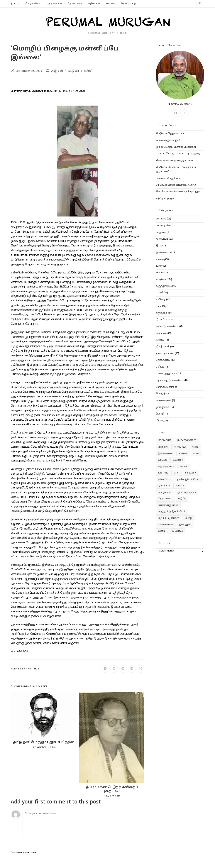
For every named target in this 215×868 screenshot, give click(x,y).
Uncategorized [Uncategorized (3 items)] (187, 441)
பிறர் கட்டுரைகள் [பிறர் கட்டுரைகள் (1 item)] (169, 518)
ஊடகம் (160, 273)
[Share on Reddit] (123, 669)
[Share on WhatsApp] (114, 669)
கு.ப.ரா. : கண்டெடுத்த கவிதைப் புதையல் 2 (112, 789)
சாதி (159, 306)
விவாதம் (161, 421)
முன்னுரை (162, 407)
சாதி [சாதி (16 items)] (177, 473)
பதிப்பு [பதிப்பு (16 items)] (182, 499)
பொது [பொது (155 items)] (188, 518)
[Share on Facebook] (105, 669)
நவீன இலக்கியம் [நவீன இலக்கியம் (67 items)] (188, 479)
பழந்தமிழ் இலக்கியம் (169, 380)
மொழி (160, 414)
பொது (160, 394)
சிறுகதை (162, 313)
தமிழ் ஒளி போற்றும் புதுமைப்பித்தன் (44, 742)
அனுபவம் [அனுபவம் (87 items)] (180, 447)
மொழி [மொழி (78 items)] (162, 531)
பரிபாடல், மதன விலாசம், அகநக (176, 185)
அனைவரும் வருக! (168, 140)
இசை (159, 246)
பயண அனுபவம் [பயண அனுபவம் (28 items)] (168, 505)
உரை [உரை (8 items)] (196, 454)
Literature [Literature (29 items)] (165, 441)
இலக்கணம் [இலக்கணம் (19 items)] (166, 454)
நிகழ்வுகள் (163, 347)
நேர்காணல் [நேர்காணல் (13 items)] (165, 499)
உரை (159, 266)
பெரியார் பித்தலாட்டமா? (171, 134)
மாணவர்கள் (164, 401)
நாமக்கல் (162, 333)
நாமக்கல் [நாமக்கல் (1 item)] (164, 486)
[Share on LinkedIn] (132, 669)
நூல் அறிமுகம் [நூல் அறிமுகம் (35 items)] (187, 492)
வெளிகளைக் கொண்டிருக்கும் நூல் (178, 192)
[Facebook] (176, 113)
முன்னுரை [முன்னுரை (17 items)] (186, 525)
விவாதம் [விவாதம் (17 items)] (178, 531)
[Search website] (200, 4)
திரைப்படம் (163, 320)
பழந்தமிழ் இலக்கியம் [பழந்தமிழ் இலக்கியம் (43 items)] (172, 512)
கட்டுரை (73, 71)
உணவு (160, 259)
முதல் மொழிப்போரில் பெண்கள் (176, 147)
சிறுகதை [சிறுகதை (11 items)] (191, 473)
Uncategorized (164, 226)
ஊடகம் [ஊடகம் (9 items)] (163, 460)
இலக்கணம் (163, 253)
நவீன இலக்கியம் (167, 326)
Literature (161, 219)
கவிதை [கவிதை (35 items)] (163, 473)
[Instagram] (184, 113)
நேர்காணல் (163, 360)
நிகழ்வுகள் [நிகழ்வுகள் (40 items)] (165, 492)
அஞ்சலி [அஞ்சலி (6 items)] (163, 447)
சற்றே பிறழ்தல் (165, 199)
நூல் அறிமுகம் (165, 353)
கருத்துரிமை (164, 286)
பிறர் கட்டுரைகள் (166, 387)
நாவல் (160, 340)
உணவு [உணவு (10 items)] (183, 454)
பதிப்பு (160, 367)
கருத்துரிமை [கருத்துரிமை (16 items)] (166, 466)
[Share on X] (141, 669)
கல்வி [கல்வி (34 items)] (184, 466)
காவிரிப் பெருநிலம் (168, 178)
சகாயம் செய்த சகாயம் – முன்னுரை (178, 154)
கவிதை (161, 300)
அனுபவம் (162, 239)
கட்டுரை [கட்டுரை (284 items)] (178, 460)
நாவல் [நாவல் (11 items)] (180, 486)
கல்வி (88, 71)
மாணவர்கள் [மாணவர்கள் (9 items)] (166, 525)
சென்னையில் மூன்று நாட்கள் (174, 160)
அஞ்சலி (57, 71)
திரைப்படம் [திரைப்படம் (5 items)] (165, 479)
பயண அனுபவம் (166, 374)
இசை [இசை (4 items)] (195, 447)
